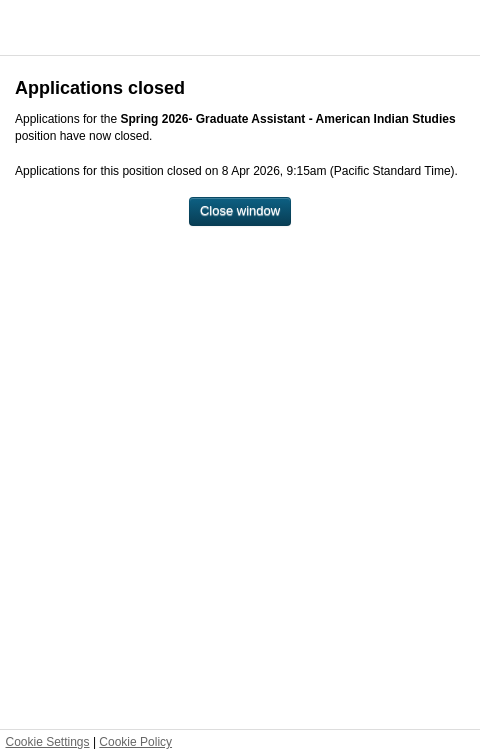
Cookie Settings (48, 742)
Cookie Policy (135, 742)
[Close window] (240, 211)
